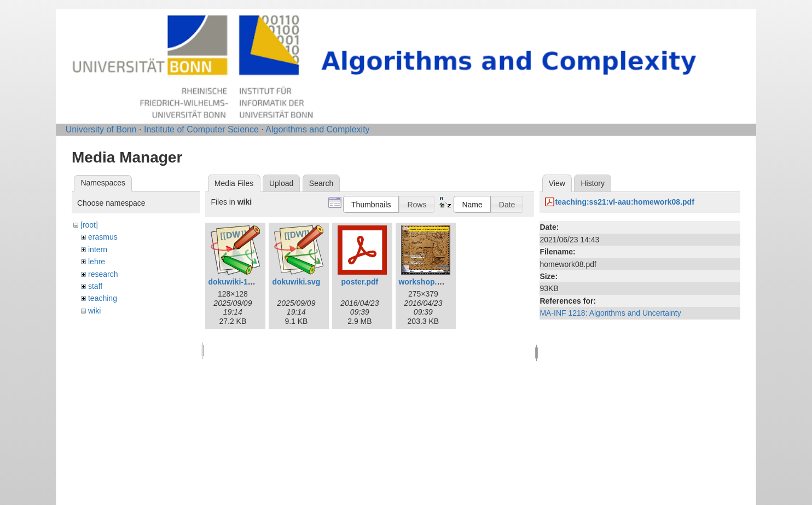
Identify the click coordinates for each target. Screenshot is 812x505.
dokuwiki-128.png (240, 282)
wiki (94, 311)
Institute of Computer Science (201, 129)
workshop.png (425, 282)
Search (321, 183)
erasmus (103, 237)
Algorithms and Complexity (317, 129)
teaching (103, 298)
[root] (89, 225)
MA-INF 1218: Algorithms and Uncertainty (610, 313)
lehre (97, 262)
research (103, 274)
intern (98, 249)
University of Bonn (101, 129)
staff (95, 286)
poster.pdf (360, 282)
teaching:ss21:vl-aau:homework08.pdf (624, 202)
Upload (281, 183)
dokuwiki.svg (296, 282)
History (593, 183)
